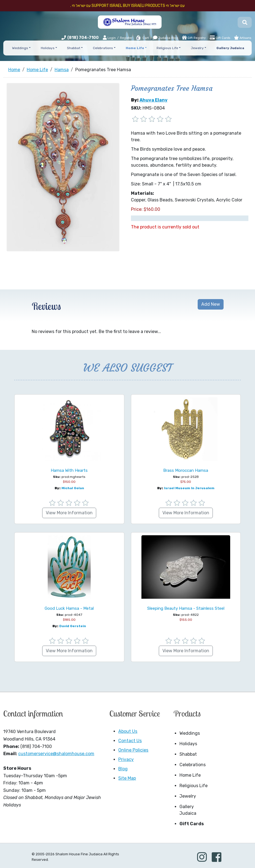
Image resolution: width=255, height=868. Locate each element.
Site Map (127, 778)
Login (109, 38)
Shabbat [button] (74, 48)
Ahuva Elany (154, 100)
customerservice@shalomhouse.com (56, 754)
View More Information (69, 513)
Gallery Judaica (188, 810)
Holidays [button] (48, 48)
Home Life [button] (135, 48)
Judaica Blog (166, 38)
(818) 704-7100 (83, 38)
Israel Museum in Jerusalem (189, 488)
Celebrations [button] (103, 48)
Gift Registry (194, 38)
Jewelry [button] (197, 48)
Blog (123, 769)
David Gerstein (73, 626)
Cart (142, 38)
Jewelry (188, 796)
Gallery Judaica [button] (230, 48)
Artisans (243, 38)
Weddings (190, 733)
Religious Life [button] (167, 48)
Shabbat (188, 754)
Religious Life (194, 786)
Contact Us (130, 741)
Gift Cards (220, 38)
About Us (128, 731)
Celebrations (193, 765)
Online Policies (133, 750)
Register (126, 38)
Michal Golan (73, 488)
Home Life (190, 775)
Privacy (126, 759)
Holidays (188, 744)
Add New (211, 304)
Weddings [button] (20, 48)
